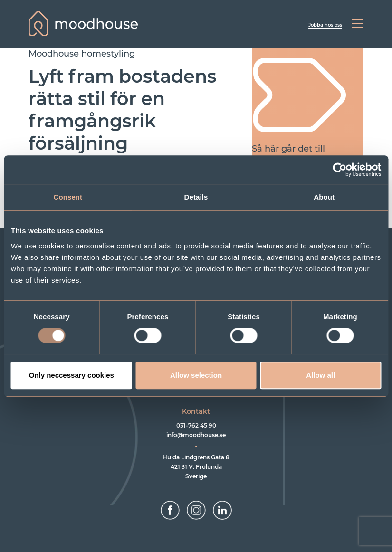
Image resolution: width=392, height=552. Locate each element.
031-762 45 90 (196, 425)
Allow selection (196, 375)
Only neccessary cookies (72, 375)
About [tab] (324, 197)
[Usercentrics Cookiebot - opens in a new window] (339, 170)
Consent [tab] (68, 197)
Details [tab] (196, 197)
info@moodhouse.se (196, 435)
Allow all (320, 375)
